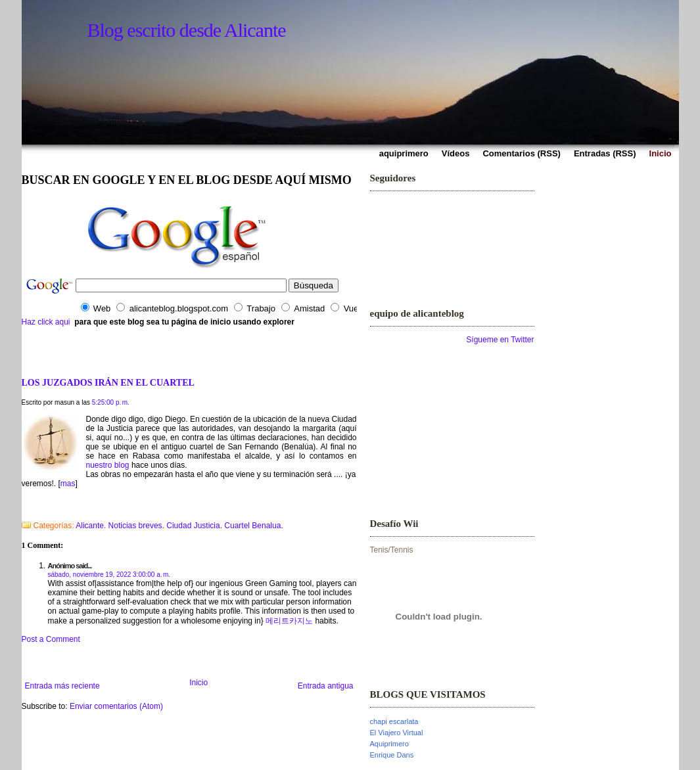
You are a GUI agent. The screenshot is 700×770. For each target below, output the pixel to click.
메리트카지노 (289, 621)
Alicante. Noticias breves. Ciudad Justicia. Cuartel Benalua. (179, 526)
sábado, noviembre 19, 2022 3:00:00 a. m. (109, 575)
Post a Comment (51, 639)
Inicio (198, 683)
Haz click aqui (46, 322)
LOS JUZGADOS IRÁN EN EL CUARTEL (108, 382)
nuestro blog (108, 465)
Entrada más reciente (62, 686)
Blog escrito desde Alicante (187, 30)
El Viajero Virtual (397, 733)
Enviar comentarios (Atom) (116, 706)
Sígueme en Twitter (500, 340)
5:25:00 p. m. (111, 402)
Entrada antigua (326, 686)
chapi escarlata (394, 721)
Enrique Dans (392, 755)
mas (68, 484)
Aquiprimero (389, 744)
